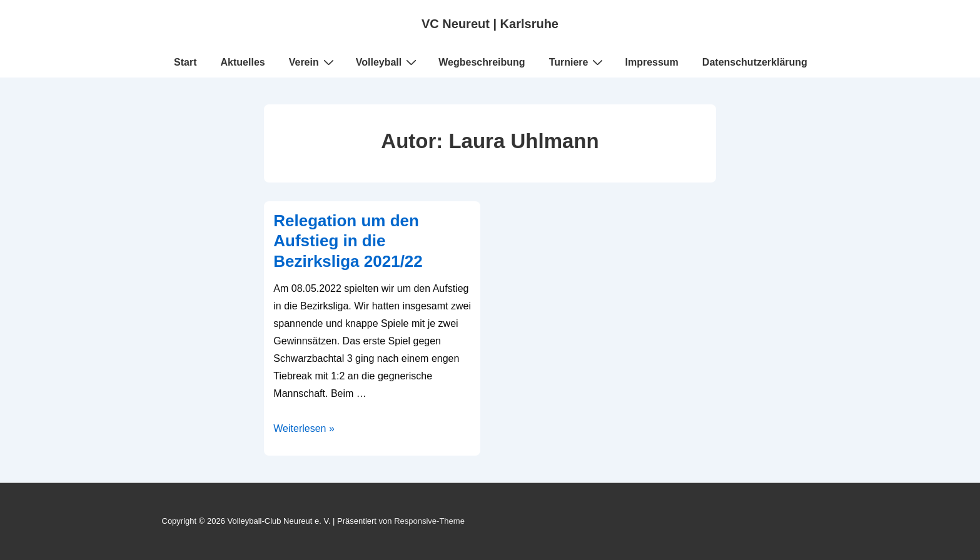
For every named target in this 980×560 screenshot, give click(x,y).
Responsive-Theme (429, 521)
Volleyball (388, 62)
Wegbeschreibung (482, 62)
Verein (313, 62)
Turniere (578, 62)
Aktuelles (243, 62)
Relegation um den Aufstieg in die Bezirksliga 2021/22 (348, 241)
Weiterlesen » (304, 428)
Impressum (651, 62)
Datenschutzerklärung (755, 62)
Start (185, 62)
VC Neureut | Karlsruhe (490, 24)
